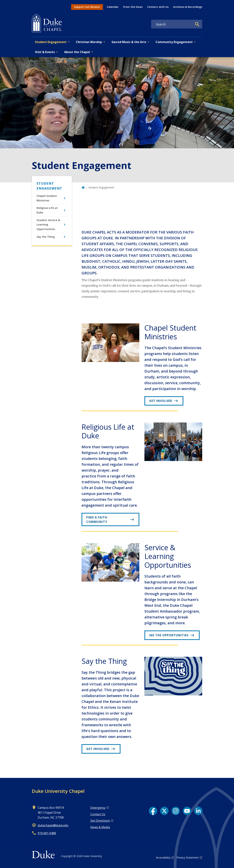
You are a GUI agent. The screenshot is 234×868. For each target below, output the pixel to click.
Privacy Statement (188, 858)
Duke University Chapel (58, 791)
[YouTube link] (187, 811)
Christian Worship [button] (89, 42)
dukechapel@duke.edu (53, 825)
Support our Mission (87, 7)
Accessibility (163, 858)
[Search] (197, 24)
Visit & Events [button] (45, 52)
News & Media (100, 827)
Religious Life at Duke (47, 210)
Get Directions (100, 821)
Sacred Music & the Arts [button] (129, 42)
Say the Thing (46, 237)
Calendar (113, 7)
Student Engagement (49, 186)
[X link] (164, 811)
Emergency (98, 808)
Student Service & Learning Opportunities (48, 225)
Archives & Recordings (188, 7)
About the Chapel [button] (77, 52)
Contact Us (98, 814)
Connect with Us (158, 7)
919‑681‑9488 (47, 833)
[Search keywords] (172, 24)
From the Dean (133, 7)
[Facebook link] (153, 811)
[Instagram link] (176, 811)
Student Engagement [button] (51, 42)
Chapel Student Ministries (47, 198)
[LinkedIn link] (198, 811)
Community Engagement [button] (174, 42)
